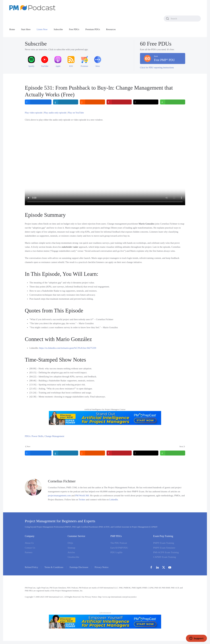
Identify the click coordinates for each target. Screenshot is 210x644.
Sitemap (71, 548)
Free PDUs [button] (74, 29)
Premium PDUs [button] (93, 29)
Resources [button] (111, 29)
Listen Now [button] (42, 29)
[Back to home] (32, 8)
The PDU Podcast (119, 543)
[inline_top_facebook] (38, 102)
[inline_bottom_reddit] (92, 453)
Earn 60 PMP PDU (119, 548)
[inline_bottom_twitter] (146, 453)
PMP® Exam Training (164, 543)
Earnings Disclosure (79, 567)
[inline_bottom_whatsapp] (173, 453)
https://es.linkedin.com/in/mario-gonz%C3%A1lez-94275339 (68, 348)
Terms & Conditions (54, 567)
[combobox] (182, 19)
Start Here (26, 29)
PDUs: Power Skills (34, 436)
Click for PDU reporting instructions (157, 68)
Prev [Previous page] (28, 446)
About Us (29, 543)
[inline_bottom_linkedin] (66, 453)
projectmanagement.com (59, 496)
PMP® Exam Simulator (164, 548)
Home (12, 29)
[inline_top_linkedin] (66, 102)
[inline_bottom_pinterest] (119, 453)
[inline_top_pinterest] (119, 102)
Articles (71, 552)
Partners (29, 552)
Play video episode (34, 113)
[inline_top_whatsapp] (173, 102)
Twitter (82, 500)
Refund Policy (31, 567)
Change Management (54, 436)
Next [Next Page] (182, 446)
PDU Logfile (116, 552)
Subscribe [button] (58, 29)
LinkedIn (114, 500)
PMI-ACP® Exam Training (166, 552)
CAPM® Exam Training (165, 557)
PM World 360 (82, 496)
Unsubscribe (73, 557)
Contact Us (30, 548)
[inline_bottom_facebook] (38, 453)
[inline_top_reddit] (92, 102)
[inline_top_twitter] (146, 102)
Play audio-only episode (55, 113)
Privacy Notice (102, 567)
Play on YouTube (76, 113)
